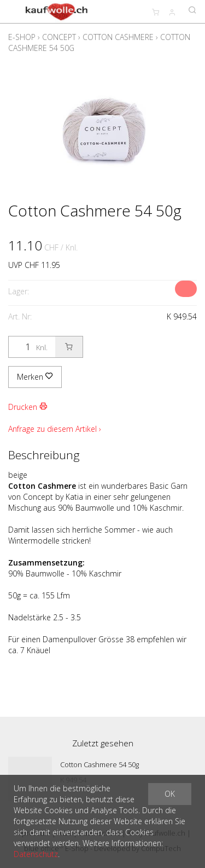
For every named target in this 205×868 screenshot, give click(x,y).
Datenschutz (36, 854)
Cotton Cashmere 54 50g (99, 764)
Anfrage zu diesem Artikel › (55, 429)
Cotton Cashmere (118, 37)
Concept (59, 37)
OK (170, 794)
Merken (35, 377)
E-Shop (22, 37)
